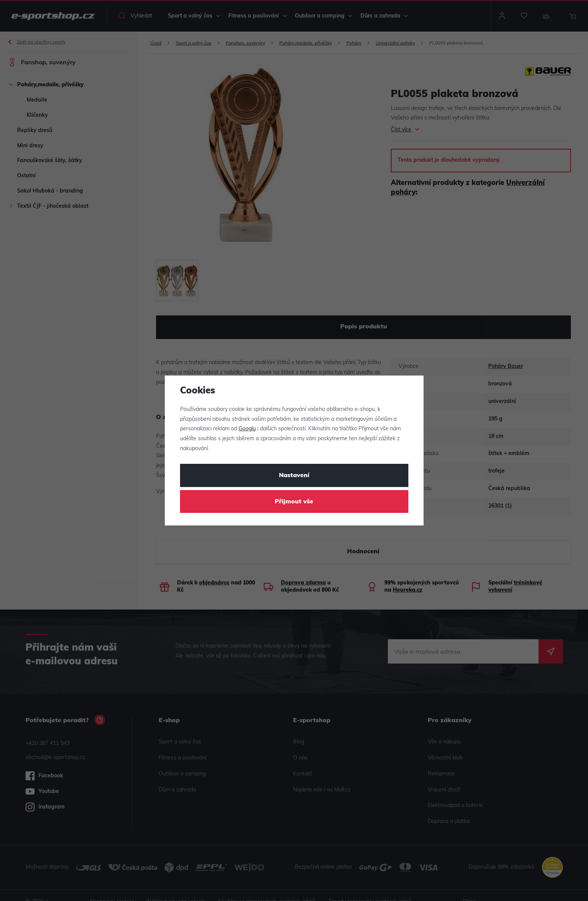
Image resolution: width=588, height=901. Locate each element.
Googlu (247, 429)
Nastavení (294, 476)
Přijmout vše (294, 502)
